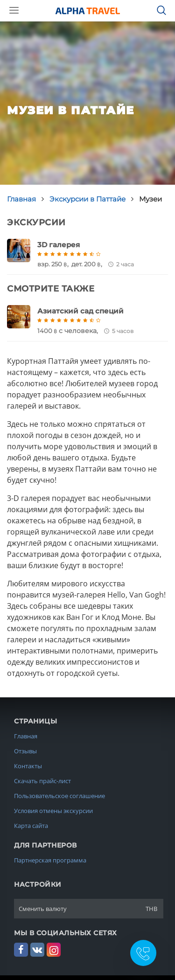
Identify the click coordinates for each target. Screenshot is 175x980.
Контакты (28, 766)
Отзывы (25, 751)
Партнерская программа (50, 860)
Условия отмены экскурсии (53, 811)
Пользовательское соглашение (59, 796)
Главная (26, 736)
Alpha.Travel (88, 11)
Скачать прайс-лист (42, 781)
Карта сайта (31, 826)
